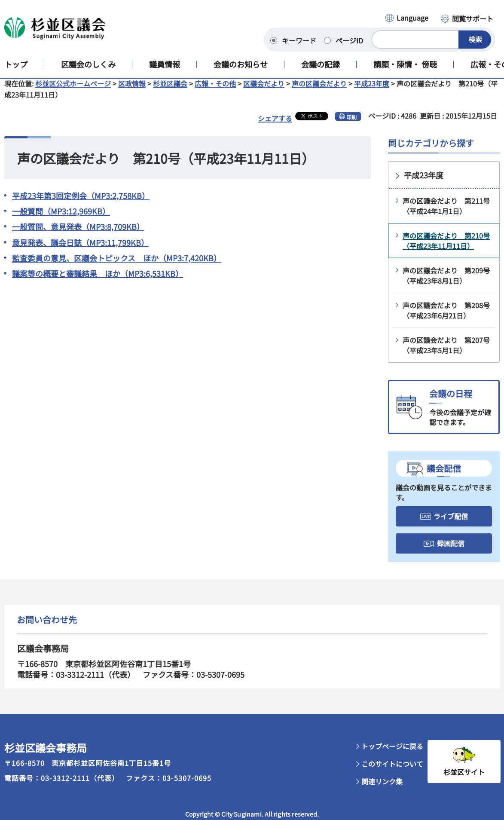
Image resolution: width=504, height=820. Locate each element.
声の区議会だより (319, 90)
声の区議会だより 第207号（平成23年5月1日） (446, 352)
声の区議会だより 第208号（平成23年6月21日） (446, 317)
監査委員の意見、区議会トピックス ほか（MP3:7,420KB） (117, 265)
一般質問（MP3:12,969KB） (61, 218)
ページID (349, 40)
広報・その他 (215, 90)
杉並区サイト (464, 779)
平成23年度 (372, 90)
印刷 (351, 124)
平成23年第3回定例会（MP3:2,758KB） (81, 202)
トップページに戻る (392, 753)
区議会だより (264, 90)
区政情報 (132, 90)
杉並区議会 (170, 90)
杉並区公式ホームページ (73, 90)
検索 (475, 39)
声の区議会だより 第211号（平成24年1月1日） (446, 213)
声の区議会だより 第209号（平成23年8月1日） (446, 282)
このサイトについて (392, 771)
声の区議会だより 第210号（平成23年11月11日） (446, 248)
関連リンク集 (382, 788)
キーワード (299, 40)
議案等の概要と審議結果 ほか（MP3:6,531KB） (98, 280)
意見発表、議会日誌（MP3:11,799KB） (80, 249)
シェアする (275, 125)
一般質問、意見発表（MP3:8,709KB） (78, 233)
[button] (406, 18)
